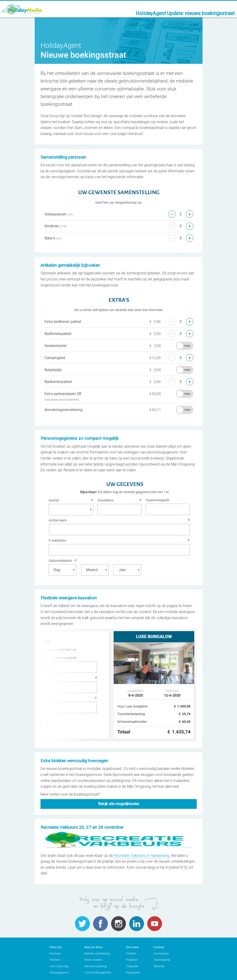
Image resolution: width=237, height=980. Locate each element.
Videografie (133, 973)
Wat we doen (93, 947)
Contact (159, 947)
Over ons (56, 947)
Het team (55, 954)
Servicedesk (161, 954)
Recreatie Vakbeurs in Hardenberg (142, 856)
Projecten (132, 960)
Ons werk (132, 947)
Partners (55, 960)
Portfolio (131, 954)
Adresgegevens (59, 973)
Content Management (98, 973)
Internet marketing (95, 966)
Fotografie (132, 966)
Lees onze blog (59, 966)
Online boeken (93, 960)
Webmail (159, 966)
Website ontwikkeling (97, 954)
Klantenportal (162, 960)
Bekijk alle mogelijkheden (119, 804)
